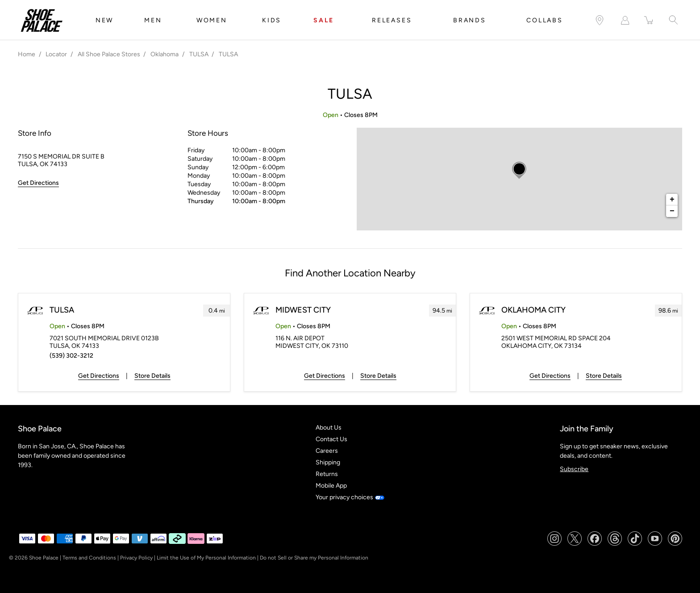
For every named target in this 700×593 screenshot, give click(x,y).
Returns (327, 474)
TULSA (62, 310)
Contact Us (331, 439)
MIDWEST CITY (303, 310)
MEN (153, 20)
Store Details (152, 376)
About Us (329, 428)
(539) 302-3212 (71, 356)
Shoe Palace (44, 558)
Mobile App (331, 486)
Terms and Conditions (89, 558)
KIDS (272, 20)
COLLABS (545, 20)
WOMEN (212, 20)
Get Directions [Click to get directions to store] (38, 183)
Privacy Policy (136, 558)
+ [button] (672, 200)
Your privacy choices (350, 497)
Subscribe (574, 469)
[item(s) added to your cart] (649, 20)
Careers (327, 451)
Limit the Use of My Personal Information (206, 558)
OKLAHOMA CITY (533, 310)
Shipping (328, 462)
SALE (324, 20)
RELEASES (392, 20)
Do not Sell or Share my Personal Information (314, 558)
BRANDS (470, 20)
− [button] (672, 211)
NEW (104, 20)
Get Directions (99, 376)
